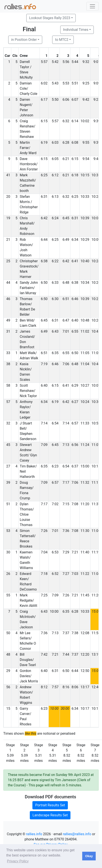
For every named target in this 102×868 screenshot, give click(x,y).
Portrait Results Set (50, 805)
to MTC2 (62, 40)
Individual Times (76, 30)
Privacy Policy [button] (18, 861)
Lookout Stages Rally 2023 (50, 18)
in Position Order (24, 40)
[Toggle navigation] (92, 6)
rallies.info (34, 834)
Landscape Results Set (50, 815)
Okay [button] (89, 856)
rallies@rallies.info (77, 834)
